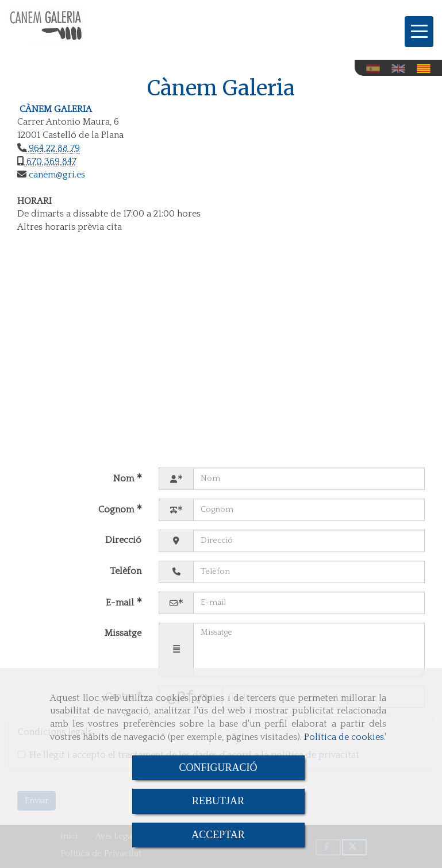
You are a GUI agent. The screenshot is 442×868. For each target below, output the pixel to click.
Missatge (123, 633)
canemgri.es (56, 175)
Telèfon (126, 571)
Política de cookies (344, 737)
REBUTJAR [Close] (218, 801)
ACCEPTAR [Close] (218, 835)
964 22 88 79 (53, 148)
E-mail (121, 603)
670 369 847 (50, 161)
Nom (125, 479)
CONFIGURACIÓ (218, 767)
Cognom (117, 510)
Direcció (123, 540)
